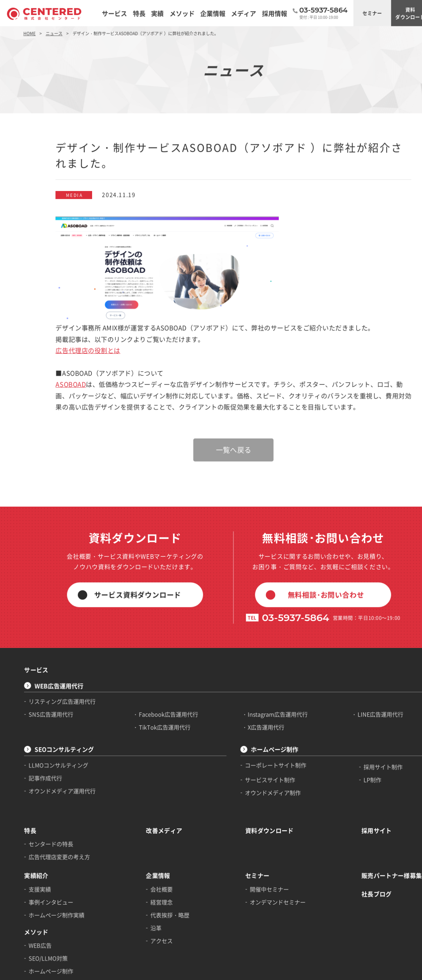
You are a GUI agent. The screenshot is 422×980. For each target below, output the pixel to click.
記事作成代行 (41, 703)
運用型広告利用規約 (166, 972)
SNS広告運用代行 (46, 646)
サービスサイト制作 (244, 704)
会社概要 (146, 803)
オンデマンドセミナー (251, 815)
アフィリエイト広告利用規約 (212, 972)
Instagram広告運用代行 (251, 646)
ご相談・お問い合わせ (405, 12)
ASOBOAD (64, 347)
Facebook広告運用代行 (152, 646)
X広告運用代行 (240, 657)
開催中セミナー (243, 803)
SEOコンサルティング (58, 677)
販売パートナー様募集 (354, 791)
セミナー (336, 12)
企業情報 (143, 791)
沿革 (141, 838)
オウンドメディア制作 (247, 716)
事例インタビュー (46, 815)
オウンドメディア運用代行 (56, 714)
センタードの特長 (46, 763)
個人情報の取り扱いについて (73, 972)
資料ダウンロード (371, 12)
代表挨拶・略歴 (154, 827)
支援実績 (36, 803)
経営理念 (146, 815)
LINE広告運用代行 (344, 646)
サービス (33, 605)
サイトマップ (32, 972)
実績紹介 (33, 791)
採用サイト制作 (346, 693)
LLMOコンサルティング (53, 691)
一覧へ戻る (211, 407)
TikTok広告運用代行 (149, 657)
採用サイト (340, 750)
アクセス (146, 850)
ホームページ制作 (248, 677)
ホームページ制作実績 (51, 827)
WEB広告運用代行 (53, 619)
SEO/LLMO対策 (44, 866)
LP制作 (337, 704)
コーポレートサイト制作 (249, 691)
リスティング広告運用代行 (56, 634)
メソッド (33, 842)
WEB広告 (36, 854)
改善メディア (148, 750)
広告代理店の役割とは (79, 316)
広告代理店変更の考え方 (54, 774)
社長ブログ (340, 808)
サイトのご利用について (123, 972)
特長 (27, 750)
